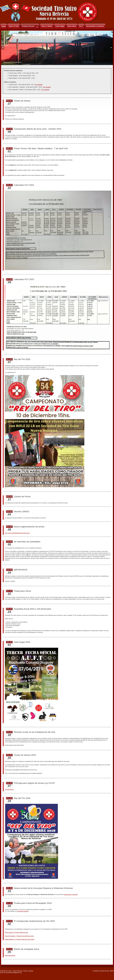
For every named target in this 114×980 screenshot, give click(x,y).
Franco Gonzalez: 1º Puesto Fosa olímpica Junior (19, 936)
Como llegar (60, 26)
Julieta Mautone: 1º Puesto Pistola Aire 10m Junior (20, 939)
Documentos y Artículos (95, 26)
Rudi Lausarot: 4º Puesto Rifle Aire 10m (16, 932)
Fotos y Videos (47, 26)
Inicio (4, 26)
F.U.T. (81, 26)
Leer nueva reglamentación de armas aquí (17, 533)
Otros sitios (72, 26)
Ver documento (9, 789)
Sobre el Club (14, 26)
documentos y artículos (71, 895)
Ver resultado (39, 85)
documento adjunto (23, 911)
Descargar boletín (10, 955)
